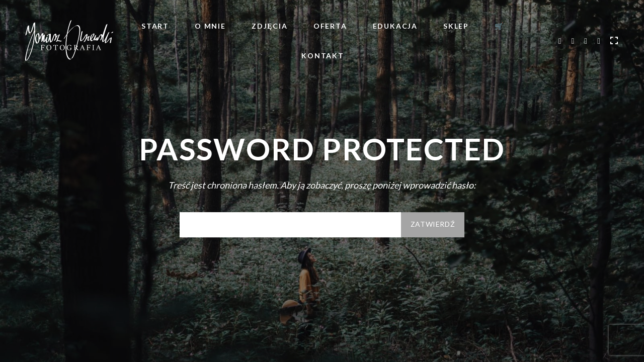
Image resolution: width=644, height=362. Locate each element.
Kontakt (323, 56)
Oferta (330, 26)
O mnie (210, 26)
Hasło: (290, 225)
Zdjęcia (270, 26)
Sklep (456, 26)
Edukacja (395, 26)
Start (155, 26)
